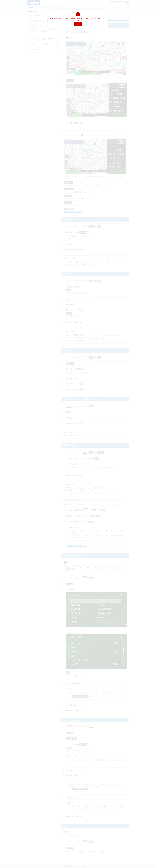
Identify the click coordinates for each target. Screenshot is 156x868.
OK (78, 24)
